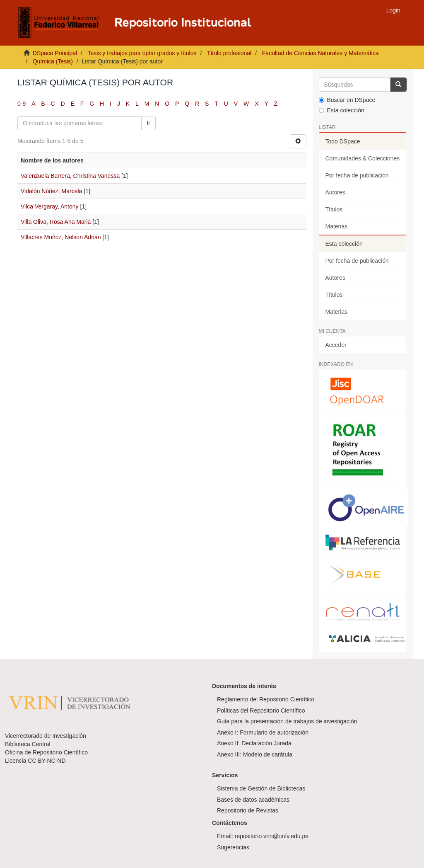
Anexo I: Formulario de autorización (263, 732)
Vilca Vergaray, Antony (50, 206)
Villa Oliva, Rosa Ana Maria (56, 222)
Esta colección (342, 110)
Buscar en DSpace (347, 100)
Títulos (334, 209)
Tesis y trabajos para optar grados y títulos (142, 53)
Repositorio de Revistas (248, 810)
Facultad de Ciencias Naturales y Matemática (320, 53)
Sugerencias (233, 847)
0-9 (22, 104)
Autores (335, 192)
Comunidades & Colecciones (363, 158)
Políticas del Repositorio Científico (261, 710)
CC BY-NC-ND (47, 761)
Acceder (336, 345)
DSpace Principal (55, 53)
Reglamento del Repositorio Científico (266, 699)
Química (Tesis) (53, 61)
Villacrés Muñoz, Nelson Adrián (61, 237)
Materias (337, 226)
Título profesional (229, 53)
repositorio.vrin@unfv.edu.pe (272, 836)
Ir (148, 123)
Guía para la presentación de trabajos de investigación (287, 721)
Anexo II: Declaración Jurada (254, 743)
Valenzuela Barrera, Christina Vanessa (70, 176)
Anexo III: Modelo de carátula (255, 754)
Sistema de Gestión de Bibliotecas (261, 788)
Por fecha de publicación (357, 175)
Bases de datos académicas (253, 800)
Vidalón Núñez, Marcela (51, 191)
